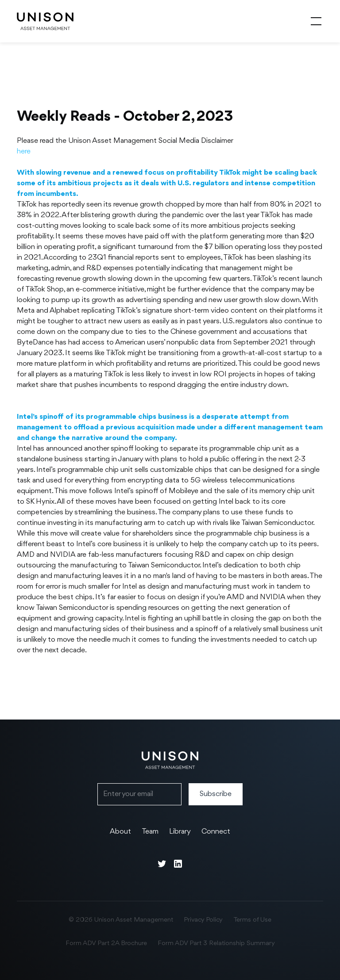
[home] (45, 21)
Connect (216, 832)
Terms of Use (252, 920)
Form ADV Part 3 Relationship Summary (216, 944)
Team (150, 832)
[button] (314, 21)
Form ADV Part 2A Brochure (106, 944)
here (24, 151)
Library (180, 832)
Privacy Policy (203, 920)
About (120, 832)
